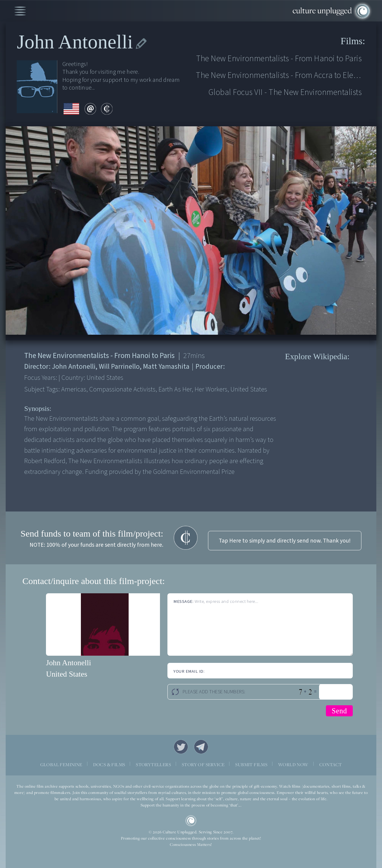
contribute (107, 109)
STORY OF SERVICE (203, 764)
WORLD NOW (293, 764)
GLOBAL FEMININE (61, 764)
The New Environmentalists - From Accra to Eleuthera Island (279, 75)
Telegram (201, 747)
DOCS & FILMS (109, 764)
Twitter (181, 747)
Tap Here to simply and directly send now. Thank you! (285, 541)
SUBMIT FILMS (251, 764)
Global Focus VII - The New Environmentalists (285, 92)
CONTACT (331, 764)
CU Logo (191, 821)
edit (141, 44)
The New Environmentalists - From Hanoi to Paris (279, 59)
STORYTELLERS (153, 764)
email (90, 109)
